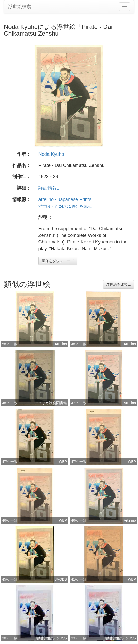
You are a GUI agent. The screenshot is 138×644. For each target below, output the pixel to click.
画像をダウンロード (58, 261)
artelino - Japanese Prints (65, 199)
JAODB (61, 579)
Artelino (61, 344)
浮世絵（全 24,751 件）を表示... (67, 206)
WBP (63, 462)
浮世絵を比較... (119, 284)
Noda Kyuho (51, 154)
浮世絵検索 (19, 7)
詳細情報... (50, 188)
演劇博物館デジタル (51, 638)
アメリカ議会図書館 (51, 403)
